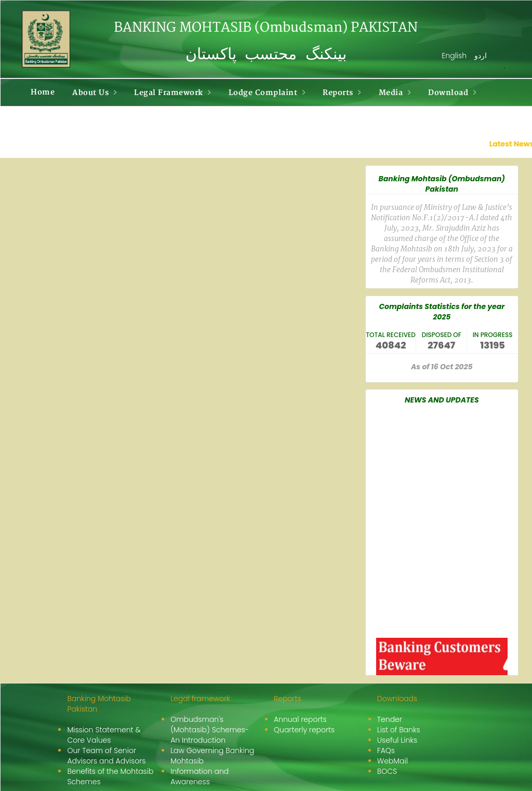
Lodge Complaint (267, 92)
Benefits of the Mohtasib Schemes (110, 776)
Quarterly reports (304, 730)
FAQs (386, 750)
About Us (94, 92)
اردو (481, 56)
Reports (342, 92)
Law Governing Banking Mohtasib (212, 756)
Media (395, 92)
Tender (390, 719)
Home (43, 92)
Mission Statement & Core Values (104, 735)
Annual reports (300, 719)
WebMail (393, 761)
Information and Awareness (199, 776)
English (454, 56)
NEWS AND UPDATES (442, 400)
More (107, 121)
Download (452, 92)
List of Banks (399, 730)
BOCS (387, 771)
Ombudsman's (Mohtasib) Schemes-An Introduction (210, 730)
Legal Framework (172, 92)
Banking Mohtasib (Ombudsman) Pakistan (442, 184)
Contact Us (52, 121)
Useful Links (397, 740)
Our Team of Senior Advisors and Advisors (106, 756)
